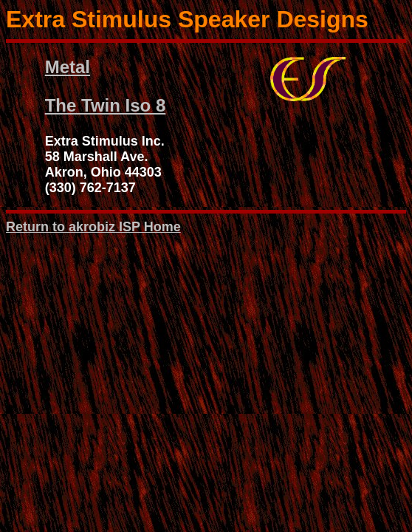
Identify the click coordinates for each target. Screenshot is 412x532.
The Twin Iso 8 (106, 105)
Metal (68, 67)
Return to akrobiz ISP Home (93, 227)
